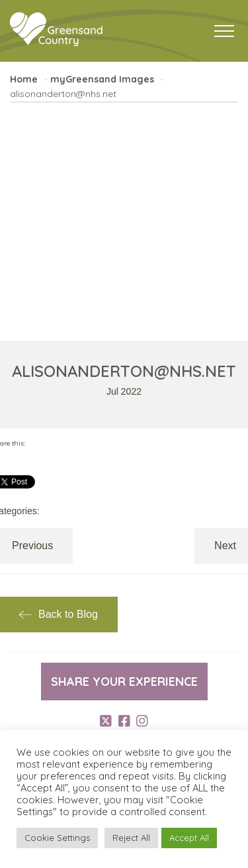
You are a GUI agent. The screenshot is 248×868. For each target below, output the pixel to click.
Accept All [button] (189, 838)
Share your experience (124, 682)
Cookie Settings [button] (57, 838)
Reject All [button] (131, 838)
